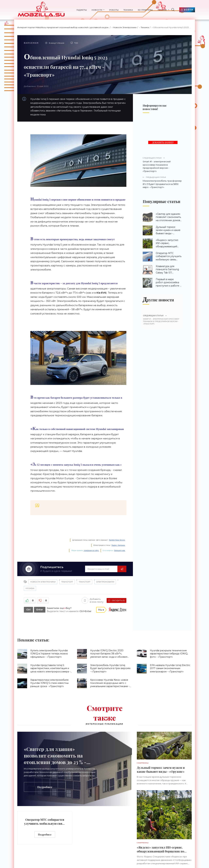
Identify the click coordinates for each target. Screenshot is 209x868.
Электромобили (105, 582)
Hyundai (30, 588)
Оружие (162, 10)
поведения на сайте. (91, 551)
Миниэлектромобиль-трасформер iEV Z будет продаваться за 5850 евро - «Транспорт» (162, 182)
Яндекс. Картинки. (118, 545)
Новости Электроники (125, 27)
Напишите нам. (120, 551)
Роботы (114, 10)
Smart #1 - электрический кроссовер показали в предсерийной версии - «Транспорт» (162, 165)
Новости (97, 10)
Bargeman (31, 43)
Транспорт (67, 582)
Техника (128, 10)
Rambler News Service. (117, 540)
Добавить (92, 600)
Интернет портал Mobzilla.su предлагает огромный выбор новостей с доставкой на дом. (63, 27)
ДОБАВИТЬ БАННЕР (163, 143)
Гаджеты (82, 10)
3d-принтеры (145, 10)
